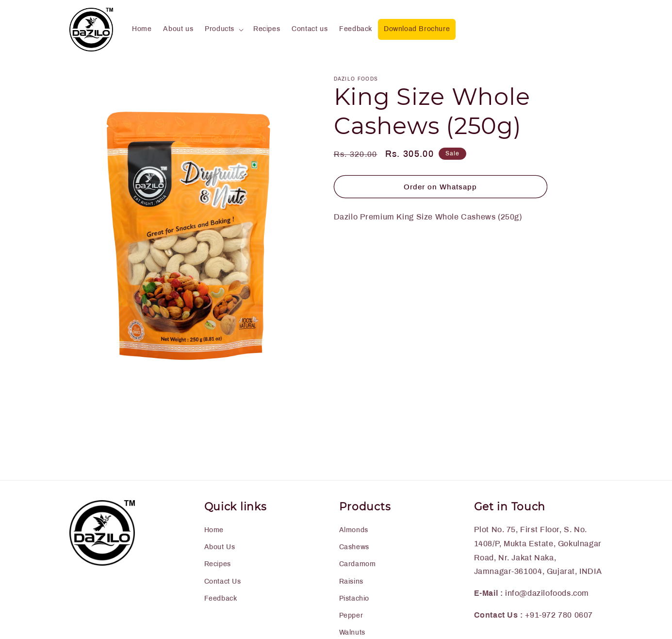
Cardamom (358, 564)
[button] (223, 29)
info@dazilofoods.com (547, 593)
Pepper (351, 615)
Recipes (218, 564)
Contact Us (223, 581)
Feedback (221, 598)
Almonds (354, 530)
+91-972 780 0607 (559, 615)
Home (214, 530)
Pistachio (354, 598)
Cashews (354, 547)
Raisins (351, 581)
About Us (220, 547)
